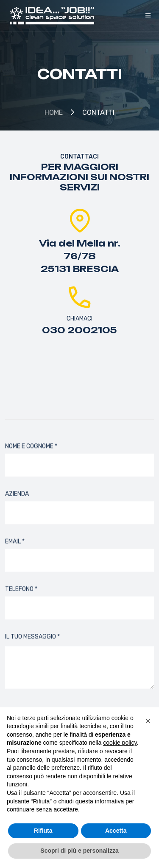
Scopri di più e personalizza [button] (79, 851)
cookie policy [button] (120, 743)
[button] (148, 721)
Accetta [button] (116, 831)
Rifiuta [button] (43, 831)
